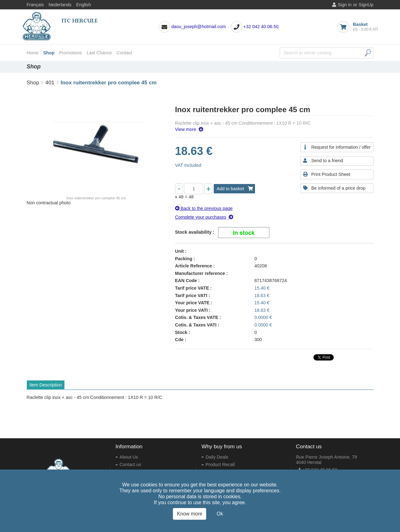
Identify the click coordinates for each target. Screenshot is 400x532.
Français (35, 5)
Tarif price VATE (192, 288)
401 (50, 82)
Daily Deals (217, 457)
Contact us (130, 465)
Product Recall (220, 465)
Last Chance (99, 53)
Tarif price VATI (191, 296)
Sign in (345, 5)
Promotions (70, 53)
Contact (124, 53)
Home (32, 53)
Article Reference (193, 266)
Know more (190, 514)
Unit (179, 251)
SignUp (366, 5)
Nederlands (60, 5)
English (84, 5)
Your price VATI (191, 310)
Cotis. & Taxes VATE (197, 317)
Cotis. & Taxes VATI (196, 325)
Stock (181, 332)
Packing (184, 259)
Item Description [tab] (46, 385)
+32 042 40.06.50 (261, 27)
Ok (220, 514)
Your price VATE (192, 303)
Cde (179, 340)
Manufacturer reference (200, 273)
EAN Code (186, 281)
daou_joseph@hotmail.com (199, 27)
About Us (129, 457)
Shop (49, 53)
